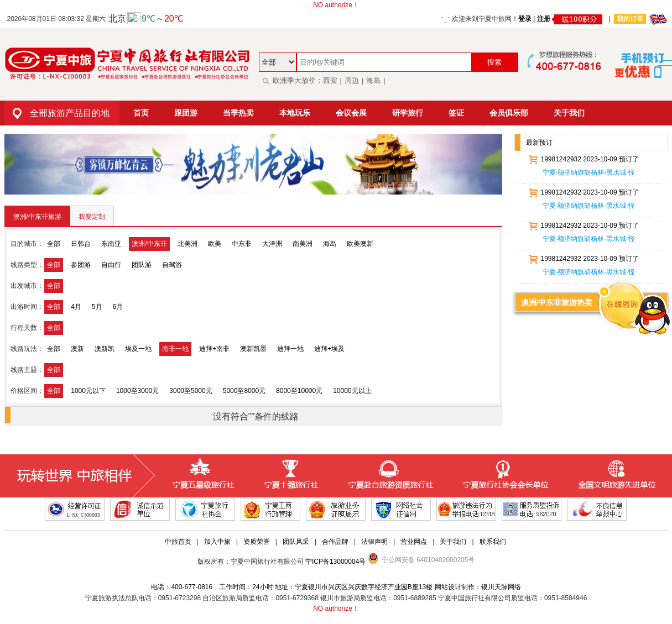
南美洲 (303, 244)
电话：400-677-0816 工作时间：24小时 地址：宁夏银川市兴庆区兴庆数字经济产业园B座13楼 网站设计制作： (316, 587)
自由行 (111, 265)
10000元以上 (352, 391)
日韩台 (81, 244)
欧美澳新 (360, 244)
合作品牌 (335, 542)
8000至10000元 (299, 391)
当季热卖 (238, 113)
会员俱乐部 (509, 113)
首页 (141, 113)
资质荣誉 (257, 542)
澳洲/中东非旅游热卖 (557, 302)
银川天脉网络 (501, 587)
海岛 (373, 80)
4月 (76, 307)
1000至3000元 (137, 391)
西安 (330, 80)
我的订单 (630, 19)
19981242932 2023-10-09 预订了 (582, 159)
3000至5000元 (191, 391)
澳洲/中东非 (149, 244)
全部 (54, 244)
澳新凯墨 (253, 349)
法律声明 (374, 542)
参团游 (81, 265)
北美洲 (187, 244)
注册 (571, 19)
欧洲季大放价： (291, 80)
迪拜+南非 (214, 349)
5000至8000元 (244, 391)
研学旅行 (408, 113)
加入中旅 (217, 542)
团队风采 (296, 542)
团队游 (142, 265)
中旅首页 (178, 542)
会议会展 (351, 113)
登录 (525, 19)
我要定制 (92, 217)
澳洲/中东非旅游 (37, 217)
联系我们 (493, 542)
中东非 (242, 244)
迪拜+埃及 (329, 349)
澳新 (77, 349)
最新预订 (539, 143)
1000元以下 (88, 391)
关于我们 (569, 113)
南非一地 (175, 349)
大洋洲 (272, 244)
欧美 (215, 244)
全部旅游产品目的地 (57, 113)
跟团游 (186, 113)
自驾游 (172, 265)
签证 (456, 113)
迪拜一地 (290, 349)
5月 (97, 307)
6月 (118, 307)
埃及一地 (138, 349)
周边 (352, 80)
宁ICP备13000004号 (335, 562)
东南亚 (111, 244)
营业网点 (414, 542)
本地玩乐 (295, 113)
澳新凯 (105, 349)
